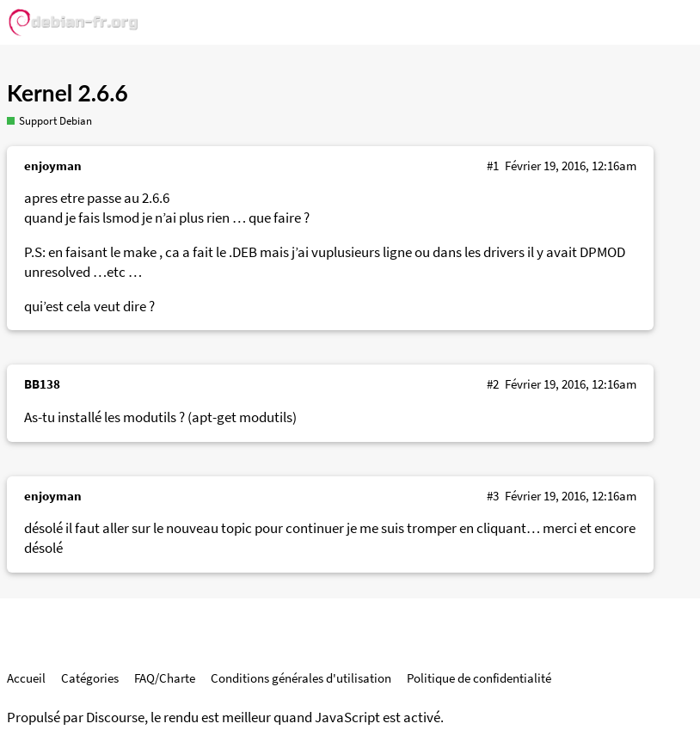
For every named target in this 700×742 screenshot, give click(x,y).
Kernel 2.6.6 (68, 93)
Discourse (115, 717)
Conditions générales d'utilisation (301, 678)
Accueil (26, 678)
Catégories (90, 678)
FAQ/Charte (165, 678)
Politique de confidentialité (479, 678)
